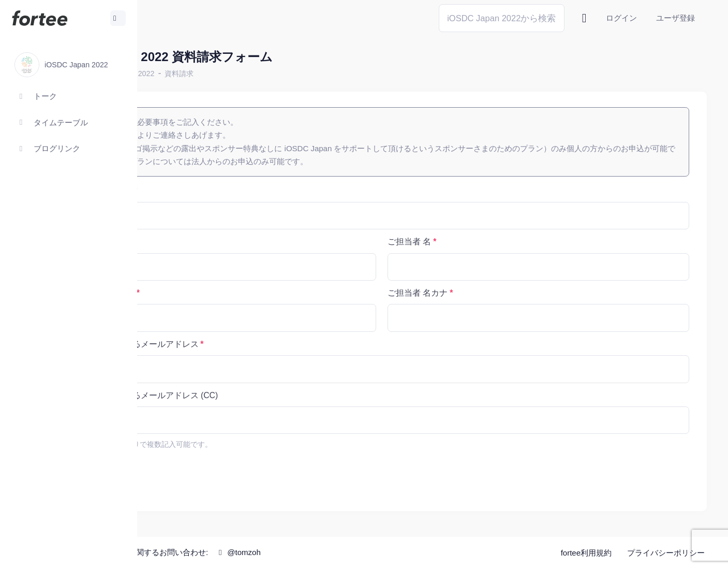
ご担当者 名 (460, 242)
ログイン (621, 18)
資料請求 (281, 74)
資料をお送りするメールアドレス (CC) (248, 395)
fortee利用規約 (586, 553)
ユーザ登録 (675, 18)
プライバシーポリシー (666, 553)
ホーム (171, 74)
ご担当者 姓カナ (206, 293)
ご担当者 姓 (198, 242)
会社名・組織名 (205, 191)
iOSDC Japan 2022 (224, 74)
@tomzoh (340, 552)
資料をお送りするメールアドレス (238, 344)
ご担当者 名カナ (468, 293)
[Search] (502, 18)
